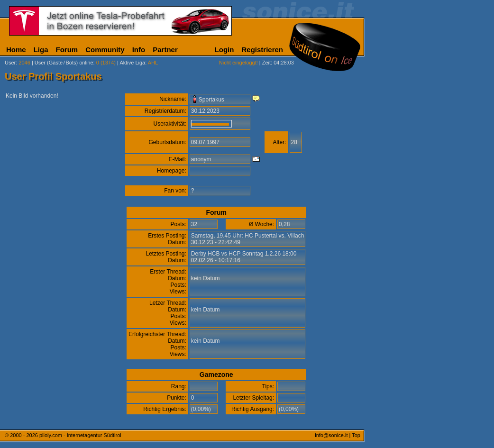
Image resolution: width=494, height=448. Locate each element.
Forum (67, 50)
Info (139, 50)
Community (105, 50)
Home (16, 50)
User (10, 63)
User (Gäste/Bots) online (64, 63)
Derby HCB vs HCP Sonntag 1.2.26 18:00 (244, 254)
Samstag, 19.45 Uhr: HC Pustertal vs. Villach (248, 236)
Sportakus (211, 100)
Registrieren (262, 50)
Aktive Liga (132, 63)
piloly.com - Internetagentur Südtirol (80, 435)
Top (356, 435)
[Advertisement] (410, 236)
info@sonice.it (331, 435)
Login (224, 50)
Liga (41, 50)
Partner (165, 50)
